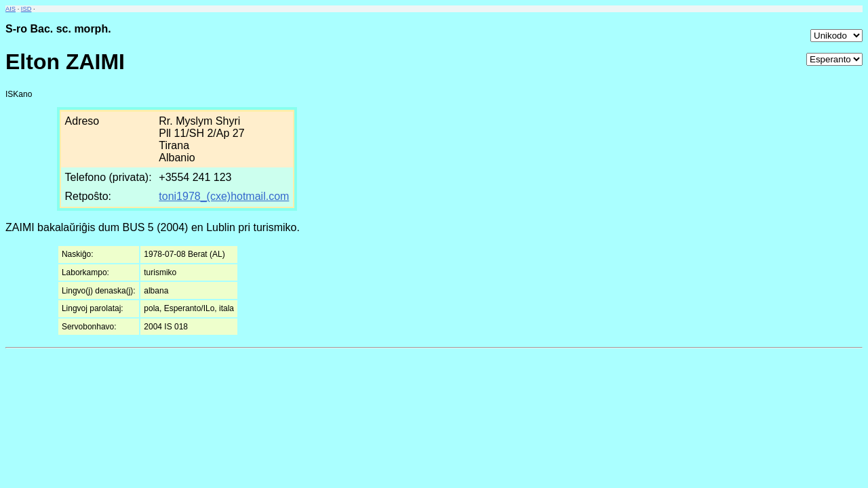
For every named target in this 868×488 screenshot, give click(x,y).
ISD (26, 9)
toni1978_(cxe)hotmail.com (224, 196)
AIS (11, 9)
